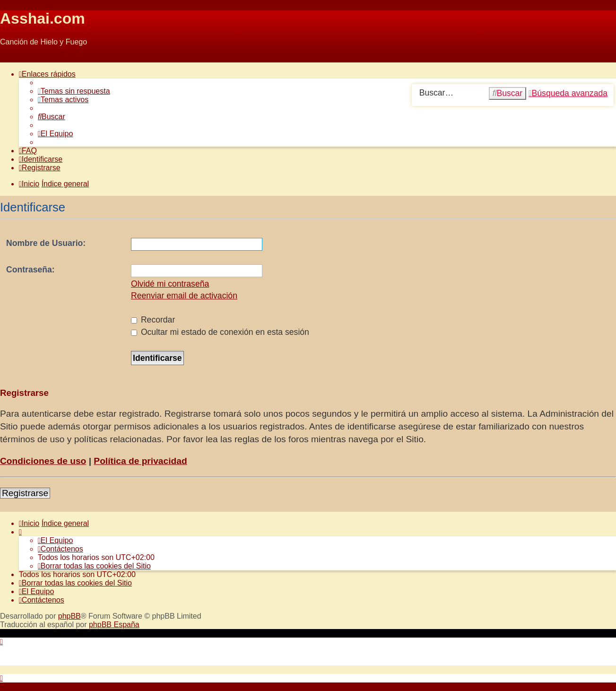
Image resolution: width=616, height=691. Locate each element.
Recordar (153, 320)
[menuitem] (74, 91)
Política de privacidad (140, 461)
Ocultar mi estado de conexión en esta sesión (220, 332)
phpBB (69, 616)
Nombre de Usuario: (46, 243)
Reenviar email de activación (184, 296)
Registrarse (25, 493)
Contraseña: (30, 270)
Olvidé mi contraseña (170, 284)
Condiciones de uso (43, 461)
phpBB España (114, 625)
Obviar (11, 58)
